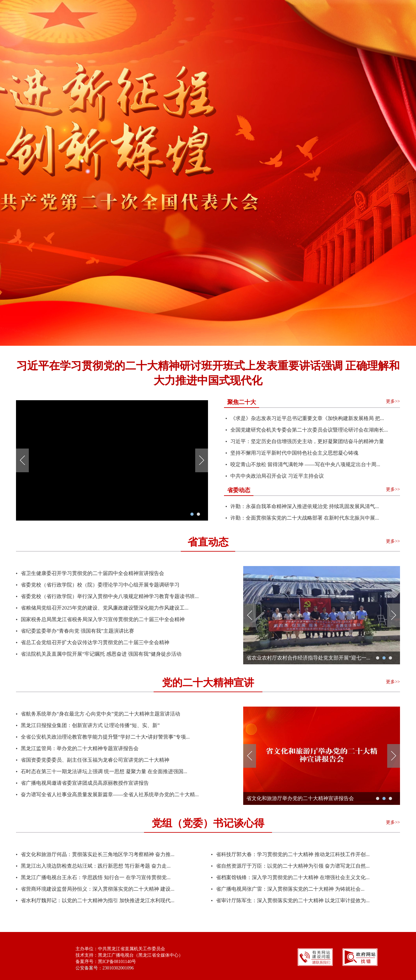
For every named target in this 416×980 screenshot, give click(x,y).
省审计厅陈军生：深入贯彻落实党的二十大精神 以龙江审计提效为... (293, 900)
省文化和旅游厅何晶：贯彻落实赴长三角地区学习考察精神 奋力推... (98, 854)
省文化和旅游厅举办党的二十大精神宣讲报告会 (300, 798)
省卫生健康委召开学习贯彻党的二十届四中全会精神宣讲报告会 (92, 573)
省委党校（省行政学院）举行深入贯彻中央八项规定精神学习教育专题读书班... (110, 596)
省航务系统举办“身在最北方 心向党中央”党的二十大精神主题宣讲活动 (100, 714)
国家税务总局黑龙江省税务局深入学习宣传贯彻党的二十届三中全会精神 (103, 619)
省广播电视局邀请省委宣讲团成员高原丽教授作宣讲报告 (85, 783)
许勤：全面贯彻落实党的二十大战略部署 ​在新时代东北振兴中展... (305, 518)
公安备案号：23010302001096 (105, 968)
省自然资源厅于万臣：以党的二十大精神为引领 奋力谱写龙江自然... (293, 866)
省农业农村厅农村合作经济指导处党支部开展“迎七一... (308, 658)
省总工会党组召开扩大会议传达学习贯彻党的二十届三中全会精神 (95, 642)
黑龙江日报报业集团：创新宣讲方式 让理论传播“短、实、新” (90, 725)
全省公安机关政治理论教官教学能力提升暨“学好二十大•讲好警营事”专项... (105, 737)
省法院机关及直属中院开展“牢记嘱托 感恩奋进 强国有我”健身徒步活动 (101, 654)
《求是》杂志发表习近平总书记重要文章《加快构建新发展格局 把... (307, 418)
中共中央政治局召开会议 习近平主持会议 (277, 476)
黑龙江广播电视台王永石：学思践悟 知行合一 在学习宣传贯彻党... (96, 877)
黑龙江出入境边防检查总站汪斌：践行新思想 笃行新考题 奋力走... (96, 866)
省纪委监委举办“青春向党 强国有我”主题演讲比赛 (77, 631)
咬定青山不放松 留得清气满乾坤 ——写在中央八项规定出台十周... (305, 464)
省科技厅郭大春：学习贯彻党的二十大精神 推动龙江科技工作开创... (293, 854)
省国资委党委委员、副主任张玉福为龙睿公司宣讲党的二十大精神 (95, 760)
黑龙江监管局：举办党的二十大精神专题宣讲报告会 (80, 748)
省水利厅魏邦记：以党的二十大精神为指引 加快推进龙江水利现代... (98, 900)
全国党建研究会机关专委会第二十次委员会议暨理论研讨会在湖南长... (309, 430)
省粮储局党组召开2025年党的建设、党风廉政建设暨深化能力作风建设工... (105, 608)
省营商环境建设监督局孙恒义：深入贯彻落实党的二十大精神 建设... (98, 889)
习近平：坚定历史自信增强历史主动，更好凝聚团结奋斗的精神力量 (307, 441)
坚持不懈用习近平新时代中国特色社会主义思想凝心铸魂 (294, 453)
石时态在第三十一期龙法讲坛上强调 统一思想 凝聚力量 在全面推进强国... (104, 771)
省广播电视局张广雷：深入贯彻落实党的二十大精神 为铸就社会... (290, 889)
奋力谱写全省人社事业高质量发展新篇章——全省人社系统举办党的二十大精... (110, 794)
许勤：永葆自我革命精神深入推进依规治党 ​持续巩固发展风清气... (305, 506)
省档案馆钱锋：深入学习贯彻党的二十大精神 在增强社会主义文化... (293, 877)
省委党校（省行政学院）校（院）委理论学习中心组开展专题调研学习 (100, 585)
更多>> (393, 401)
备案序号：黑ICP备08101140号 (106, 962)
